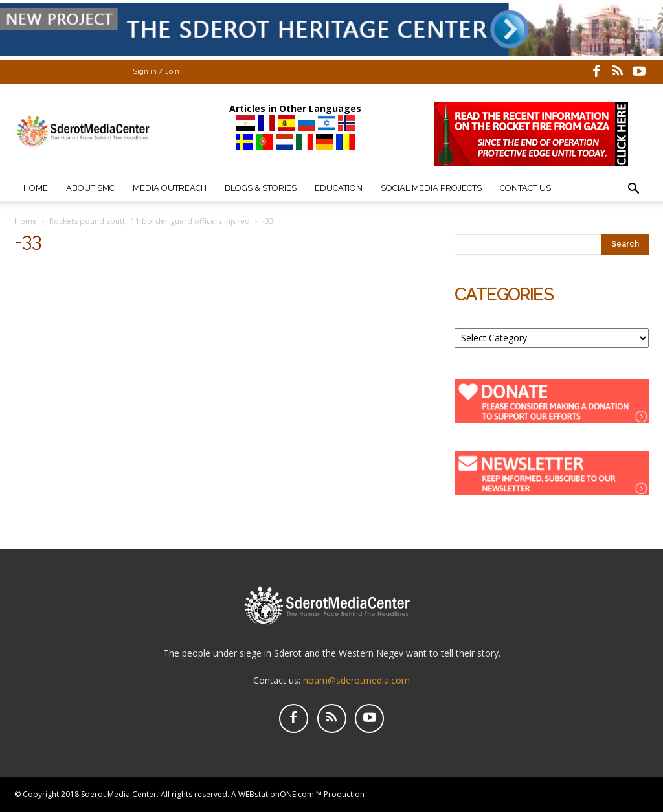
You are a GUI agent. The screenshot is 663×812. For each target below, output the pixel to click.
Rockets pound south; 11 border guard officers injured (150, 221)
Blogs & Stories (261, 188)
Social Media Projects (431, 188)
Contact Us (525, 188)
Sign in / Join (156, 72)
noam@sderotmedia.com (356, 680)
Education (339, 188)
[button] (633, 190)
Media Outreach (170, 188)
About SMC (90, 188)
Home (36, 188)
